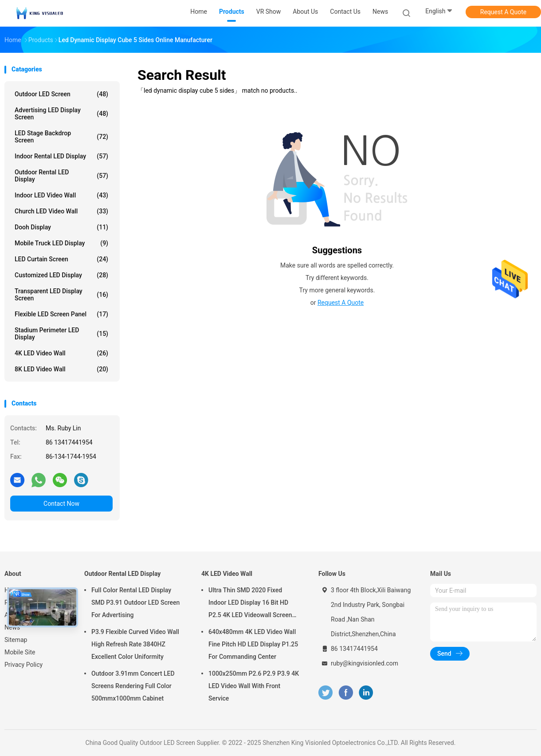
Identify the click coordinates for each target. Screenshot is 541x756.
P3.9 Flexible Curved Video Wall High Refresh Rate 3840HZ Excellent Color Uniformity (135, 644)
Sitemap (16, 640)
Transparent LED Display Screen (61, 295)
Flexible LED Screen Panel (61, 314)
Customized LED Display (61, 275)
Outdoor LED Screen (61, 94)
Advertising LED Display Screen (61, 114)
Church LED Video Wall (61, 211)
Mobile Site (20, 652)
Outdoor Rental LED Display (61, 176)
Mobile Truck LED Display (61, 243)
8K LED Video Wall (61, 369)
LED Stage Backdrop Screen (61, 137)
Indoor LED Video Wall (61, 195)
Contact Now (61, 504)
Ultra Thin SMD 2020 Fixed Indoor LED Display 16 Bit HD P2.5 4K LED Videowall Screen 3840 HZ (250, 604)
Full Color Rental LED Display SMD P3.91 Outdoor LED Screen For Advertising (135, 602)
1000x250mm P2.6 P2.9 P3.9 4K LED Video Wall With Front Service (254, 686)
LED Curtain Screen (61, 259)
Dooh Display (61, 227)
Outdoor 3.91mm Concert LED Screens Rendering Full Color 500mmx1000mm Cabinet (133, 686)
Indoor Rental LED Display (61, 156)
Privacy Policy (24, 665)
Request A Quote (503, 12)
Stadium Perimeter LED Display (61, 334)
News (12, 627)
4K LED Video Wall (61, 353)
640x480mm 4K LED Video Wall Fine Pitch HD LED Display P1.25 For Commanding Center (253, 644)
